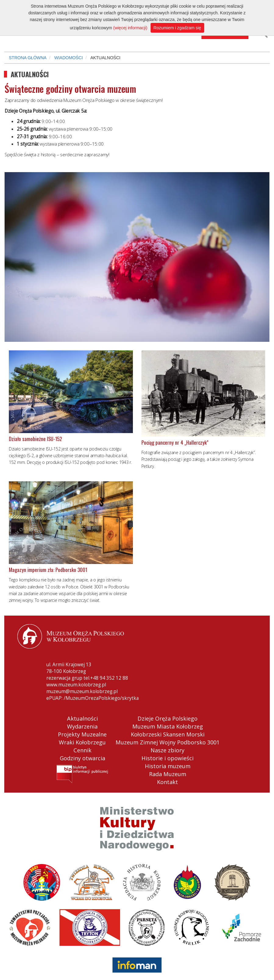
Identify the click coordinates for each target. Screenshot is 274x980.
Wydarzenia (82, 726)
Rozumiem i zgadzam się (177, 28)
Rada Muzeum (168, 774)
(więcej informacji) (130, 28)
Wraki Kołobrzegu (82, 742)
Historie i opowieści (167, 758)
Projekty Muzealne (82, 734)
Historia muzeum (168, 766)
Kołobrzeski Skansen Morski (168, 734)
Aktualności (82, 718)
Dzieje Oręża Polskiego (167, 718)
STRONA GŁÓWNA (28, 58)
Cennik (82, 750)
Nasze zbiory (167, 750)
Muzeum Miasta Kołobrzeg (168, 726)
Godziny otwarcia (82, 758)
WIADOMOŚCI (68, 58)
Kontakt (167, 782)
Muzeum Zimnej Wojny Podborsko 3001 (167, 742)
